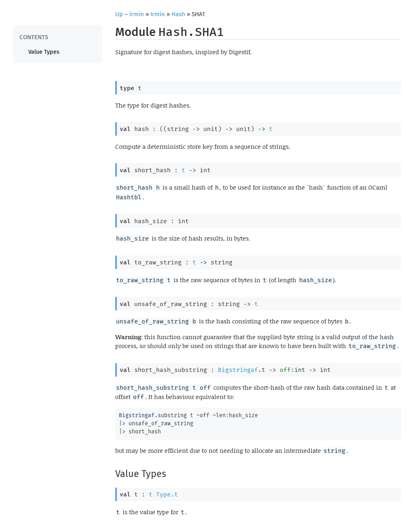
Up (119, 14)
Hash (178, 14)
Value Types (44, 52)
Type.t (167, 494)
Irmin (158, 14)
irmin (137, 14)
